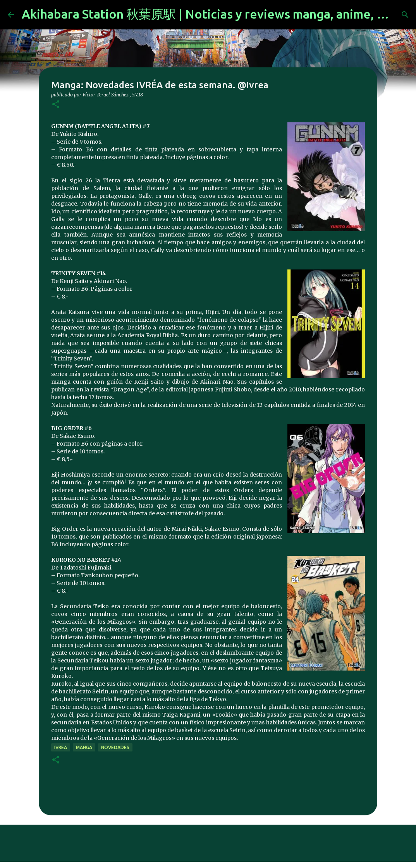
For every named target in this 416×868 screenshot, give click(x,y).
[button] (56, 105)
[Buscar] (405, 15)
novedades (115, 747)
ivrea (61, 747)
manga (84, 747)
